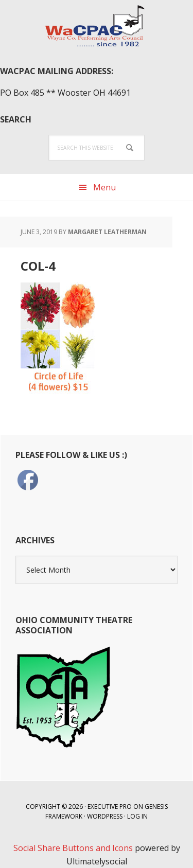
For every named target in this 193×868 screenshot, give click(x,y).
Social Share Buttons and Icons (73, 848)
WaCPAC (97, 26)
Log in (137, 816)
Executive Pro (110, 807)
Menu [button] (104, 187)
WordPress (105, 816)
